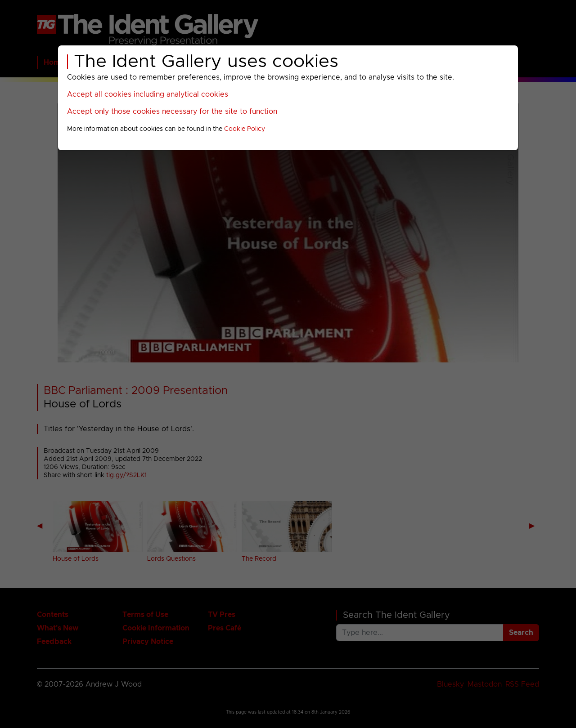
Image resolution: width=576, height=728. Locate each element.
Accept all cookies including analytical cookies (148, 94)
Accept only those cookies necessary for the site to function (172, 112)
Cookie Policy (245, 129)
